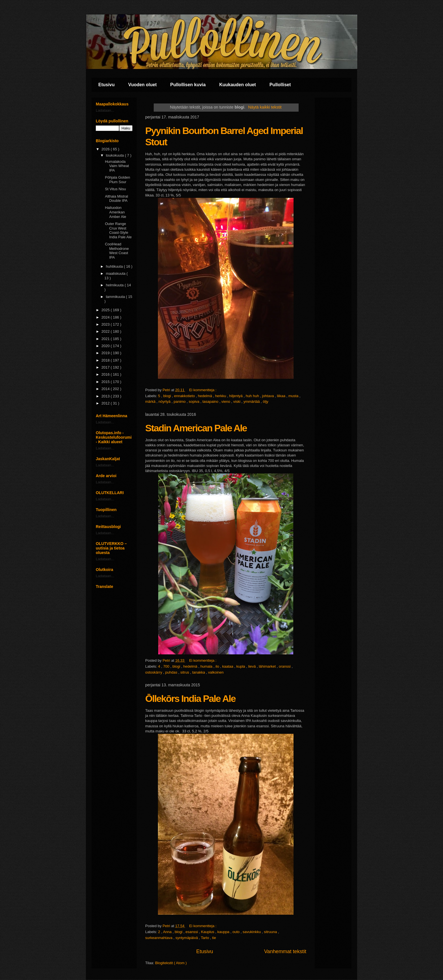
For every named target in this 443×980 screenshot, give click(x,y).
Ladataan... (105, 110)
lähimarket (268, 666)
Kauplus (208, 932)
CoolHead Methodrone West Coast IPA (117, 251)
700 (167, 666)
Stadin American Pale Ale (196, 428)
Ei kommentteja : (203, 390)
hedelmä (206, 396)
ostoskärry (154, 672)
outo (237, 932)
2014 (106, 389)
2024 (106, 317)
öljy (266, 402)
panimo (180, 402)
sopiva (195, 402)
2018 (106, 360)
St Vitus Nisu (115, 189)
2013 (106, 396)
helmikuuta (115, 285)
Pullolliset (280, 85)
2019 (106, 353)
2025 (106, 310)
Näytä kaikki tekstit (265, 107)
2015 (106, 382)
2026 (106, 149)
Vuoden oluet (143, 85)
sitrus (185, 672)
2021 (106, 339)
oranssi (285, 666)
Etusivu (107, 85)
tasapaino (211, 402)
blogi (168, 396)
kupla (241, 666)
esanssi (192, 932)
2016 (106, 374)
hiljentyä (236, 396)
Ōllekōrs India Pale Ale (190, 698)
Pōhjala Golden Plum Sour (117, 180)
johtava (269, 396)
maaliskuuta (116, 273)
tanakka (199, 672)
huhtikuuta (115, 266)
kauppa (224, 932)
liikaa (282, 396)
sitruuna (271, 932)
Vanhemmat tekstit (285, 951)
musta (294, 396)
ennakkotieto (185, 396)
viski (237, 402)
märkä (151, 402)
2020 (106, 346)
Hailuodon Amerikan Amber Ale (115, 212)
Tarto (206, 938)
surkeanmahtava (159, 938)
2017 (106, 367)
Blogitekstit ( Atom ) (171, 963)
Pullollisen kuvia (188, 85)
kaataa (228, 666)
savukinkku (252, 932)
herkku (221, 396)
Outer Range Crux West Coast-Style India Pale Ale (118, 230)
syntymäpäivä (187, 938)
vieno (226, 402)
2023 (106, 324)
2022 (106, 331)
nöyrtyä (165, 402)
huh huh (253, 396)
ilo (218, 666)
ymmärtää (252, 402)
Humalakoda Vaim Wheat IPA (117, 166)
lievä (252, 666)
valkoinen (216, 672)
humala (207, 666)
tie (214, 938)
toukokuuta (115, 155)
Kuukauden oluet (238, 85)
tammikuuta (116, 297)
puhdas (172, 672)
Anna (168, 932)
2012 (106, 403)
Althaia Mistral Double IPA (116, 199)
